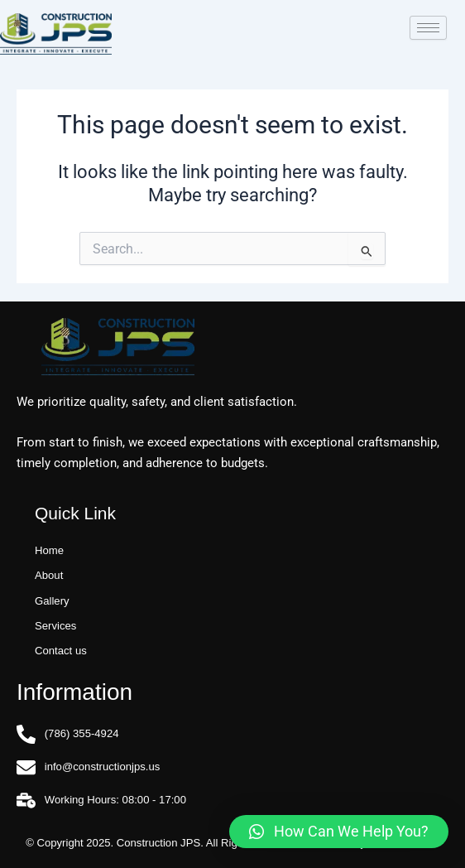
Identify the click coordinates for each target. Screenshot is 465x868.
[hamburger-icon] (428, 28)
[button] (339, 832)
